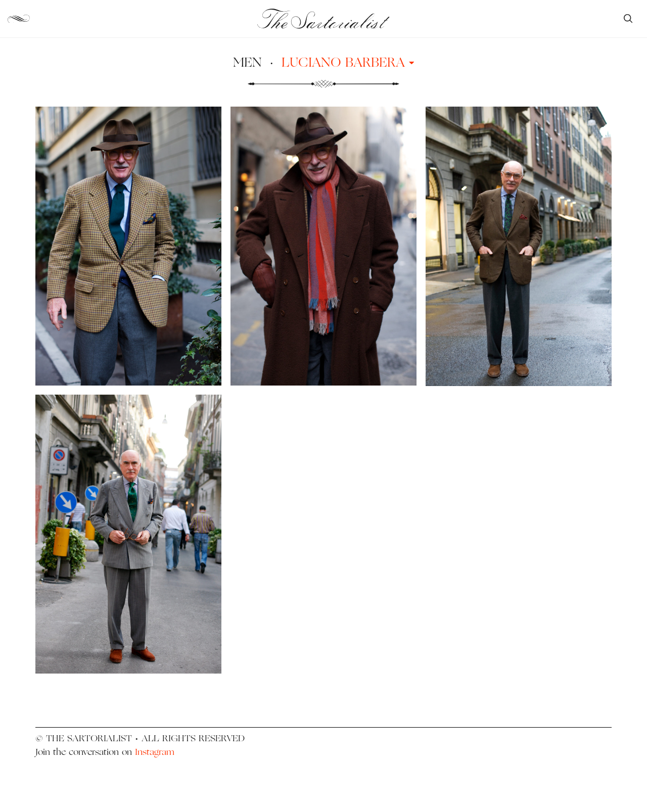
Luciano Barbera (348, 62)
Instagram (155, 752)
